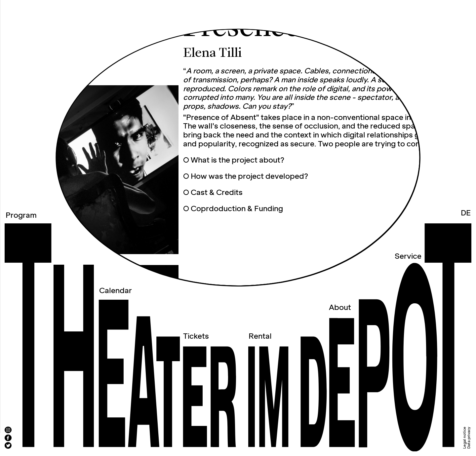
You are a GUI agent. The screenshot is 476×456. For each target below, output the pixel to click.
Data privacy (469, 438)
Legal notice (465, 438)
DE (466, 213)
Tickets (196, 337)
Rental (260, 337)
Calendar (116, 291)
